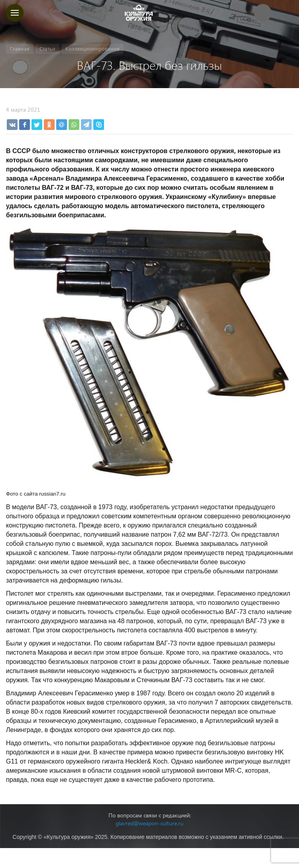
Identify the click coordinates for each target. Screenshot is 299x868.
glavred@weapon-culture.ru (149, 823)
